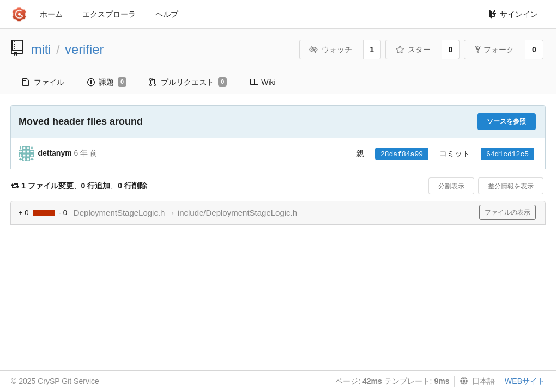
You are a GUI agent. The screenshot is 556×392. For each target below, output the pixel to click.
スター (413, 50)
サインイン (513, 14)
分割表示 (451, 186)
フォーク (495, 50)
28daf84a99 (402, 154)
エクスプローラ (109, 14)
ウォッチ (331, 50)
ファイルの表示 (507, 212)
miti (41, 49)
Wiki (262, 82)
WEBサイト (525, 381)
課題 (107, 82)
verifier (84, 49)
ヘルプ (167, 14)
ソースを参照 (506, 121)
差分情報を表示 (511, 186)
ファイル (43, 82)
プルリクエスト (188, 82)
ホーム (51, 14)
